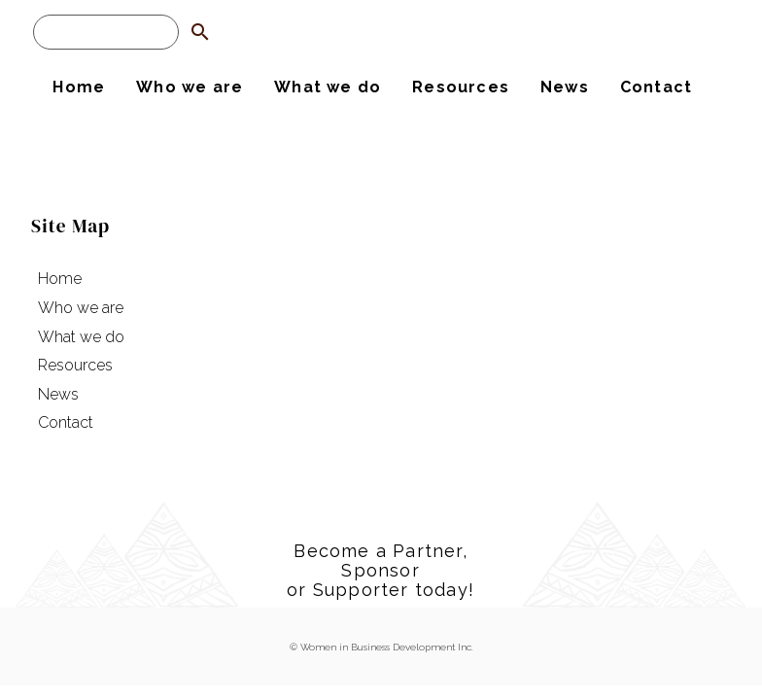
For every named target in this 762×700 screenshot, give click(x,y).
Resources (461, 87)
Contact (656, 87)
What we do (328, 87)
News (565, 87)
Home (79, 87)
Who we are (190, 87)
